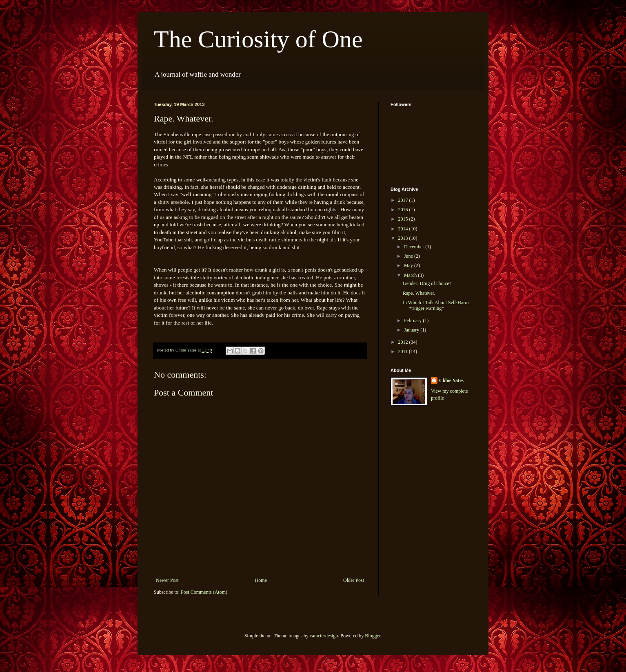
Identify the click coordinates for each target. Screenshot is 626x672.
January (412, 330)
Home (261, 580)
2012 (404, 342)
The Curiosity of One (258, 39)
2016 (404, 210)
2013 (404, 238)
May (409, 265)
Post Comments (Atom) (204, 592)
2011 (404, 351)
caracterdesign (324, 636)
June (409, 256)
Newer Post (167, 580)
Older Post (354, 580)
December (415, 247)
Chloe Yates (451, 380)
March (411, 275)
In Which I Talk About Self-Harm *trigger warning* (436, 305)
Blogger (373, 636)
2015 (404, 219)
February (413, 321)
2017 (404, 200)
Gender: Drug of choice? (427, 283)
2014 (404, 229)
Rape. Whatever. (419, 293)
